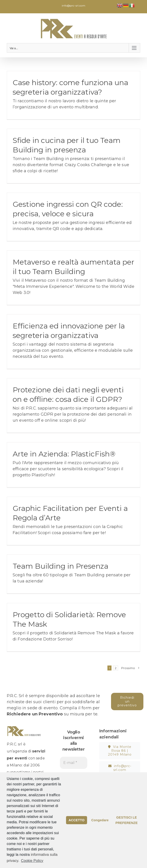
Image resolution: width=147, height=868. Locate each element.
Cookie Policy (32, 861)
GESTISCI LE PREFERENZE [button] (126, 820)
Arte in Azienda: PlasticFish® (64, 454)
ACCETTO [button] (76, 820)
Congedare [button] (100, 820)
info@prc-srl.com (73, 6)
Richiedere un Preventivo (35, 714)
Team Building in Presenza (60, 566)
